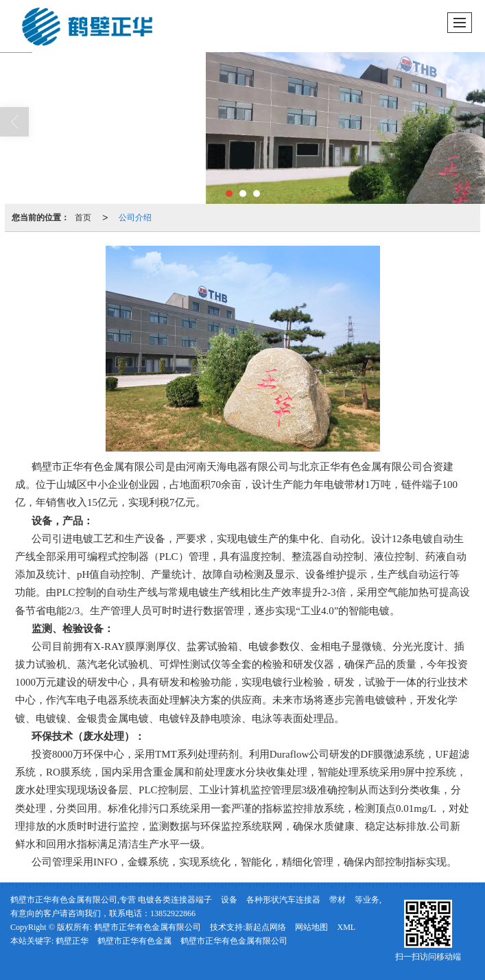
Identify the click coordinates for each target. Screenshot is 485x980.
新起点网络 (265, 927)
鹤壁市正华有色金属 (134, 941)
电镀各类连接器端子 (175, 900)
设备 (229, 900)
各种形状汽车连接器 (283, 900)
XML (346, 927)
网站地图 (311, 927)
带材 (338, 900)
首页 (83, 218)
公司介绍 (135, 218)
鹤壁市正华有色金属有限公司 (147, 927)
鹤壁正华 (72, 941)
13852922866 (173, 913)
